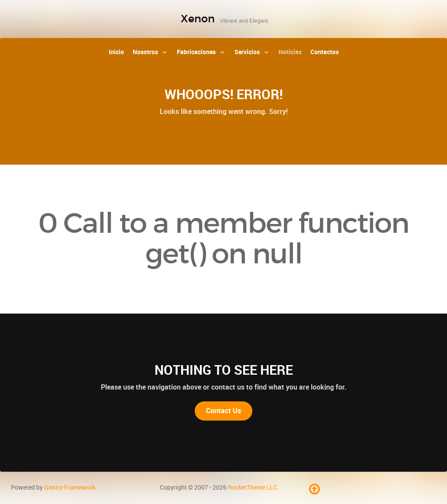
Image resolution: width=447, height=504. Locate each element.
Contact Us (223, 411)
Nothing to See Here (224, 370)
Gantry (70, 487)
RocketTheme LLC (253, 487)
